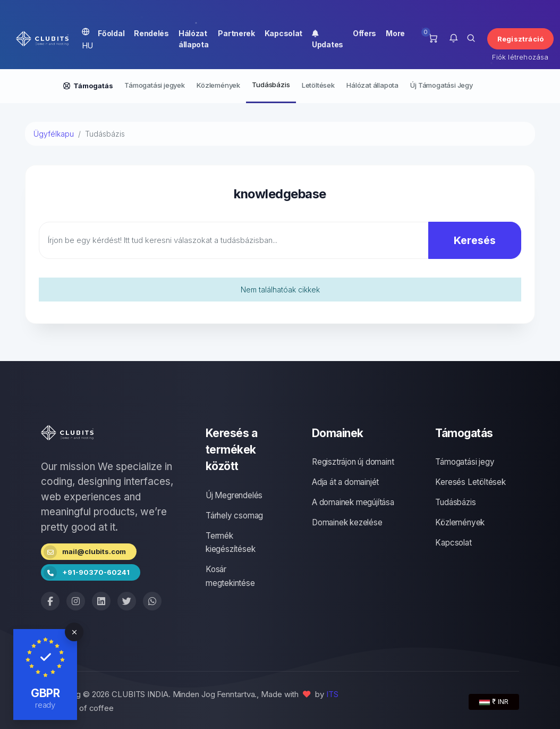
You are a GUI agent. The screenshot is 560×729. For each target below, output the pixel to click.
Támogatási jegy (465, 462)
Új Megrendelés (234, 495)
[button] (453, 39)
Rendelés (151, 33)
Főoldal (111, 33)
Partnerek (236, 33)
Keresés (475, 240)
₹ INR (494, 701)
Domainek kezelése (347, 522)
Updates (328, 39)
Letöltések (318, 85)
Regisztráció (520, 39)
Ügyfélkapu (54, 134)
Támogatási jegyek (155, 85)
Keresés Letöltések (470, 482)
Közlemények (218, 85)
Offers (364, 33)
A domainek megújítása (353, 502)
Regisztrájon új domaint (353, 462)
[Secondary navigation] (280, 86)
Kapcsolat (283, 33)
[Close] (74, 632)
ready (45, 705)
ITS (332, 694)
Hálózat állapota (194, 39)
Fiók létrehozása (520, 57)
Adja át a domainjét (345, 482)
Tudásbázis (271, 85)
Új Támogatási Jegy (441, 85)
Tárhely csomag (234, 516)
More (395, 33)
